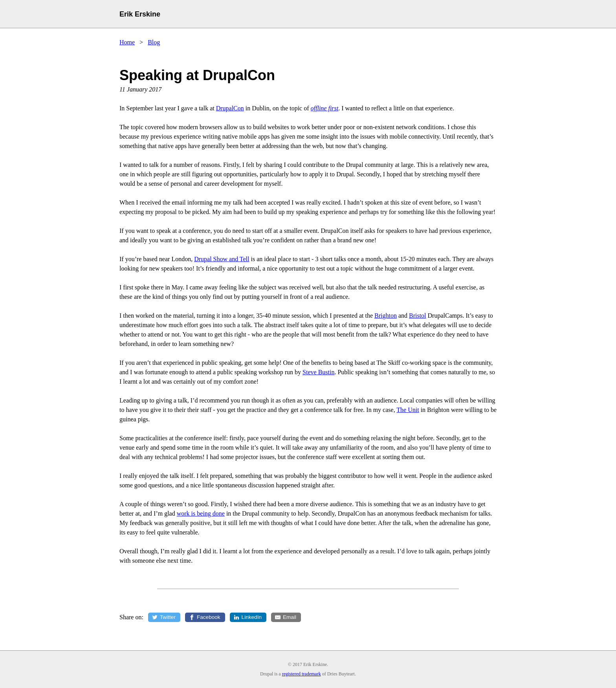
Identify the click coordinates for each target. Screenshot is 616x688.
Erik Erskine (140, 14)
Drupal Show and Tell (222, 259)
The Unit (408, 410)
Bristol (418, 316)
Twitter (168, 617)
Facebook (209, 617)
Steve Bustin (318, 372)
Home (127, 42)
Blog (154, 42)
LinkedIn (252, 617)
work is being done (201, 513)
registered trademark (302, 674)
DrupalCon (230, 108)
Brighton (386, 316)
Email (290, 617)
